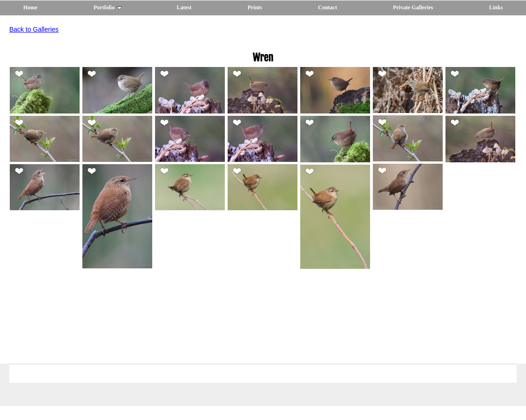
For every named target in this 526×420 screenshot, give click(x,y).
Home (30, 7)
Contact (327, 7)
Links (496, 7)
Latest (184, 7)
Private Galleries (413, 7)
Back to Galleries (34, 29)
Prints (255, 7)
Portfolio (108, 7)
